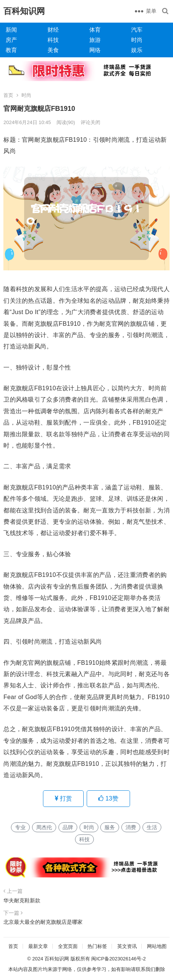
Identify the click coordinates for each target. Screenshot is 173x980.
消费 (131, 827)
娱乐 (137, 50)
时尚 (137, 40)
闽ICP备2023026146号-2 (119, 959)
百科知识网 (24, 11)
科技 (53, 40)
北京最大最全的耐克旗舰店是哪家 (43, 922)
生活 (152, 827)
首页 (8, 95)
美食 (53, 50)
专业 (20, 827)
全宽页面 (68, 946)
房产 (11, 40)
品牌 (68, 827)
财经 (53, 30)
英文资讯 (127, 946)
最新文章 (38, 946)
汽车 (137, 30)
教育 (11, 50)
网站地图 (157, 946)
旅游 (95, 40)
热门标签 (97, 946)
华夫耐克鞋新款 (22, 900)
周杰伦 (44, 827)
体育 (95, 30)
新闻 (11, 30)
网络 (95, 50)
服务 (110, 827)
